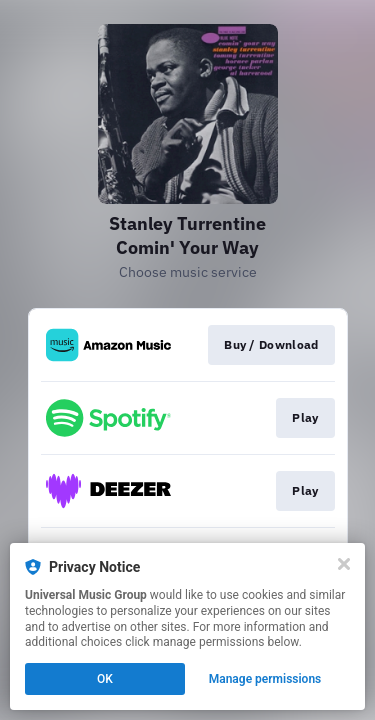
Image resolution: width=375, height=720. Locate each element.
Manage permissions (265, 679)
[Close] (344, 564)
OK (105, 679)
